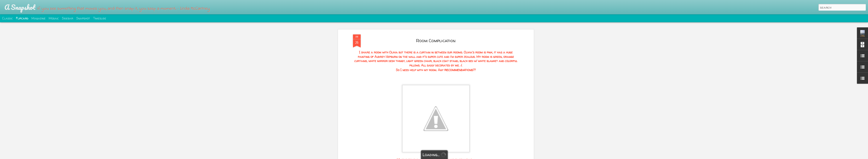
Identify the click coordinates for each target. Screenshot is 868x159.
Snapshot (83, 18)
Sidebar (68, 18)
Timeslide (100, 18)
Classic (8, 18)
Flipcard (22, 18)
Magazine (38, 18)
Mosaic (54, 18)
